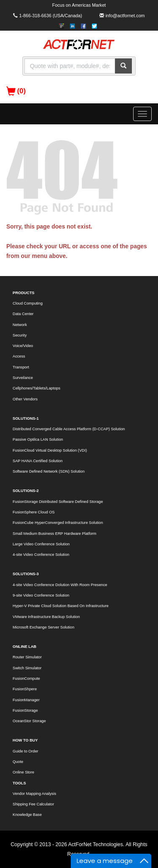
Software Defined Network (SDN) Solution (49, 471)
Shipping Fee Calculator (33, 804)
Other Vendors (25, 399)
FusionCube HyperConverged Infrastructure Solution (58, 523)
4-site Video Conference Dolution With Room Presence (60, 585)
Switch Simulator (27, 668)
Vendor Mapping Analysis (34, 794)
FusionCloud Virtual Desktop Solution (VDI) (50, 450)
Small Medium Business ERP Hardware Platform (55, 534)
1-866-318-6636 (35, 16)
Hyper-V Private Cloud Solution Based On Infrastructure (61, 606)
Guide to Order (25, 751)
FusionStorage (25, 710)
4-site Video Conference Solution (41, 555)
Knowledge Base (27, 815)
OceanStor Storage (29, 721)
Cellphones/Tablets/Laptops (36, 388)
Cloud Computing (28, 303)
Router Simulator (27, 657)
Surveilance (23, 378)
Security (20, 335)
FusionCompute (26, 679)
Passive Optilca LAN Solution (38, 439)
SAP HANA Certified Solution (38, 461)
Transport (21, 367)
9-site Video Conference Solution (41, 595)
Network (20, 325)
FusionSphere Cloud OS (34, 512)
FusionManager (26, 700)
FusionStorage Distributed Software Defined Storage (58, 502)
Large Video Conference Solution (41, 544)
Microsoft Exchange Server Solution (43, 627)
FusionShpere (25, 689)
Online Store (23, 772)
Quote (18, 762)
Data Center (23, 314)
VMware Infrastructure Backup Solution (46, 617)
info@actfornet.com (125, 16)
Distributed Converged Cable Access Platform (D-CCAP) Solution (69, 429)
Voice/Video (23, 346)
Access (19, 356)
